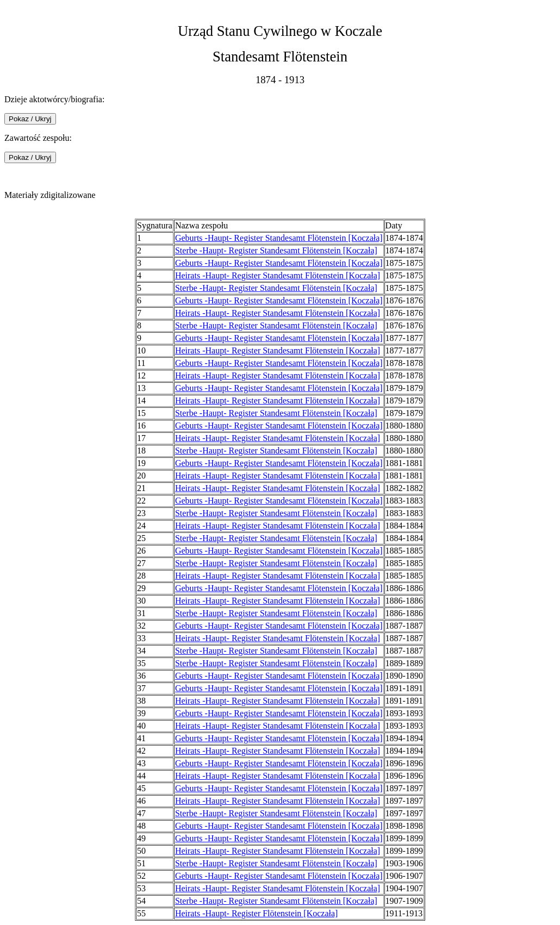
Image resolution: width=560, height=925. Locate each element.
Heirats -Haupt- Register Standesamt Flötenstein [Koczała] (278, 275)
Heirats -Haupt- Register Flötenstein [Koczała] (256, 913)
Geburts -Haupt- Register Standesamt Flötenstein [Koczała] (279, 238)
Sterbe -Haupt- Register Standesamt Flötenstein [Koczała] (276, 250)
